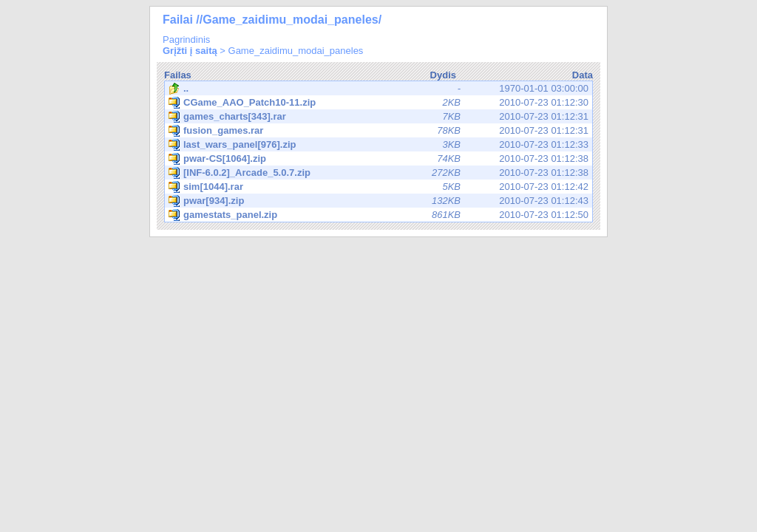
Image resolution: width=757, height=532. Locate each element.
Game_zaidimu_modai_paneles (296, 51)
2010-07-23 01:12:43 (378, 201)
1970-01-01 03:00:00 (378, 89)
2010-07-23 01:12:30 (378, 103)
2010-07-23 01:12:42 (378, 187)
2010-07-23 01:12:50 (378, 215)
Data (583, 75)
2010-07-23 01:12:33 (378, 145)
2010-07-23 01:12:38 (378, 159)
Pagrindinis (186, 40)
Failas (178, 75)
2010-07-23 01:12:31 (378, 117)
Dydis (443, 75)
